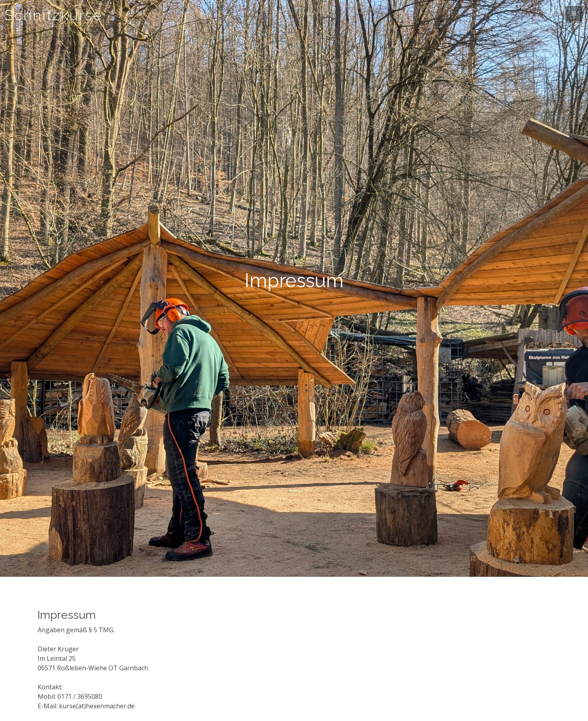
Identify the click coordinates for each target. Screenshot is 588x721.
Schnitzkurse (54, 15)
